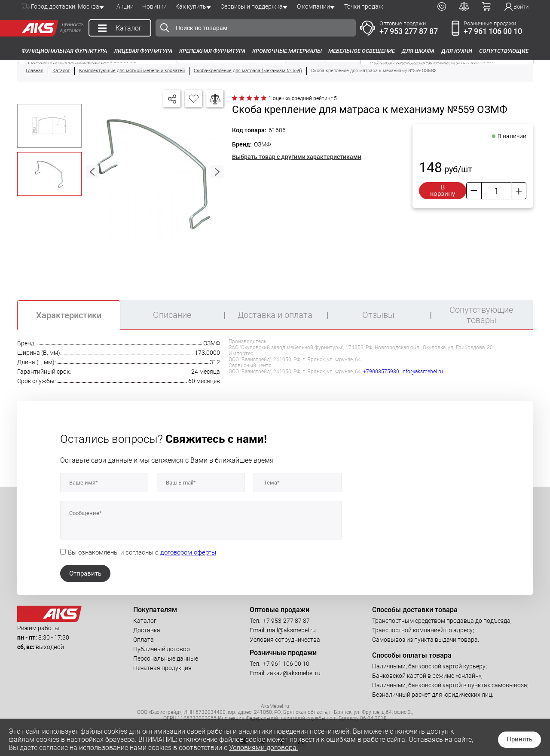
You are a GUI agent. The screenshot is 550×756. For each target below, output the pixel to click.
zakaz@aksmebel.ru (294, 673)
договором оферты (188, 552)
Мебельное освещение (362, 51)
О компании (313, 6)
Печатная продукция (162, 668)
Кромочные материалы (287, 51)
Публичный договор (162, 649)
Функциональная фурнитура (64, 51)
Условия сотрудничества (285, 640)
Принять (519, 739)
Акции (125, 6)
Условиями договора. (264, 748)
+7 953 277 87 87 (409, 31)
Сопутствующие (504, 51)
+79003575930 (381, 372)
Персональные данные (166, 658)
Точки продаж (364, 6)
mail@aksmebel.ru (291, 630)
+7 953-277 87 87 (286, 621)
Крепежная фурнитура (212, 51)
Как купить (191, 6)
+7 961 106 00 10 (493, 31)
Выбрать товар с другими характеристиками (297, 157)
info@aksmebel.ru (422, 372)
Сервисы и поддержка (252, 6)
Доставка (147, 630)
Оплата (144, 640)
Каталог (145, 621)
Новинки (154, 6)
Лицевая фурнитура (143, 51)
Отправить (85, 573)
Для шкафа (418, 51)
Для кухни (457, 51)
